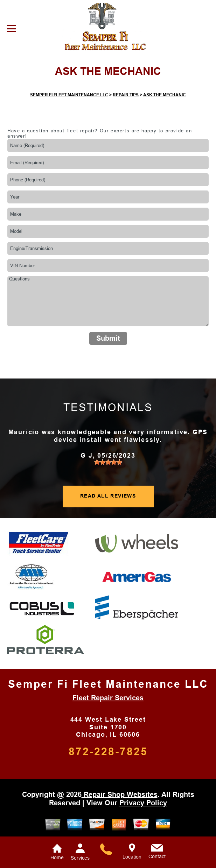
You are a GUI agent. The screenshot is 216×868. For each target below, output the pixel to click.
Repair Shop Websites (120, 794)
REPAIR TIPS (126, 95)
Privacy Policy (143, 803)
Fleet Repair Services (108, 698)
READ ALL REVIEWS (108, 496)
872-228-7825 (108, 752)
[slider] (108, 462)
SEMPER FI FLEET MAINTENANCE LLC (69, 95)
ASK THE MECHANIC (165, 95)
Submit (108, 338)
